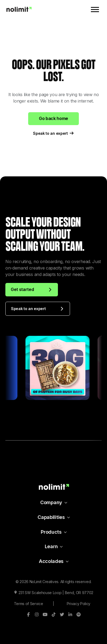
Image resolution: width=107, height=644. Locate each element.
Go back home (53, 118)
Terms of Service (29, 604)
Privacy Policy (79, 604)
